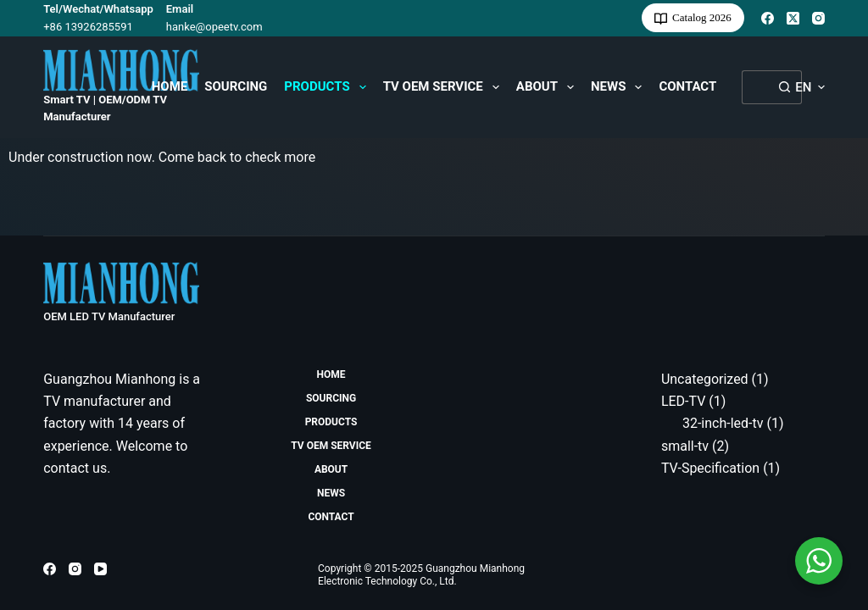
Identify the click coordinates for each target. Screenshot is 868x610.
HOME (170, 86)
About (548, 87)
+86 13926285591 (88, 27)
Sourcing (236, 86)
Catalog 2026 (693, 18)
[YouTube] (100, 569)
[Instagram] (818, 18)
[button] (810, 88)
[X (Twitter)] (793, 18)
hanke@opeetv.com (214, 27)
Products (328, 87)
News (620, 87)
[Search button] (785, 87)
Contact (687, 86)
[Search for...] (755, 87)
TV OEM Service (445, 87)
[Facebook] (768, 18)
